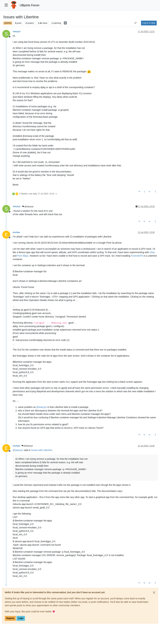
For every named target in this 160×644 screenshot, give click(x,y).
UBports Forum (30, 5)
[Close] (154, 593)
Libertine (8, 23)
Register (10, 618)
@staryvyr (28, 207)
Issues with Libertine (41, 450)
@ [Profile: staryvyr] (41, 407)
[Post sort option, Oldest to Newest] (136, 23)
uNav (152, 252)
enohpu (16, 232)
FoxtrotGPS (137, 256)
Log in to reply (149, 23)
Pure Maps (23, 256)
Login (21, 618)
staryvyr (17, 32)
